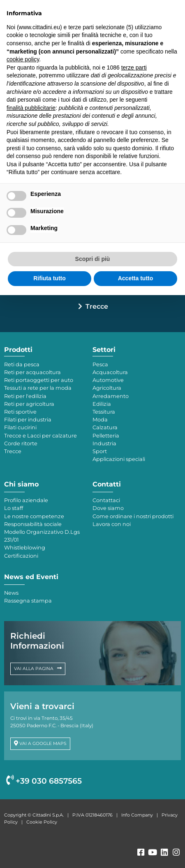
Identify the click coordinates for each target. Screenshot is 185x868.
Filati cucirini (20, 427)
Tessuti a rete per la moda (38, 388)
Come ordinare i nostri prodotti (133, 516)
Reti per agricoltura (29, 404)
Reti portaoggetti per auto (39, 380)
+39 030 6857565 (44, 781)
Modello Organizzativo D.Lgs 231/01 (42, 536)
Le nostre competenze (34, 516)
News (11, 593)
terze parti (134, 67)
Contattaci (106, 500)
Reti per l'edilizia (25, 396)
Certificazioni (21, 556)
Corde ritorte (21, 443)
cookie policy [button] (23, 59)
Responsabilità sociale (33, 524)
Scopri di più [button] (93, 259)
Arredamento (111, 396)
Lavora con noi (112, 524)
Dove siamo (108, 508)
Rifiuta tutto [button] (50, 278)
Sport (100, 451)
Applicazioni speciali (119, 459)
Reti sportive (20, 412)
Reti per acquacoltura (32, 372)
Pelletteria (106, 436)
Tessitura (104, 412)
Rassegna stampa (28, 601)
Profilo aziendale (26, 500)
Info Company (137, 815)
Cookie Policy (42, 822)
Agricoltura (107, 388)
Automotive (108, 380)
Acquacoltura (110, 372)
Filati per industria (28, 420)
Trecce (97, 306)
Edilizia (102, 404)
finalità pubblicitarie (31, 108)
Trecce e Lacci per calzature (40, 436)
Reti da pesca (22, 364)
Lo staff (14, 508)
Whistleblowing (25, 548)
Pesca (100, 364)
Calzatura (105, 427)
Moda (100, 420)
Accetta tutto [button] (136, 278)
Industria (104, 443)
